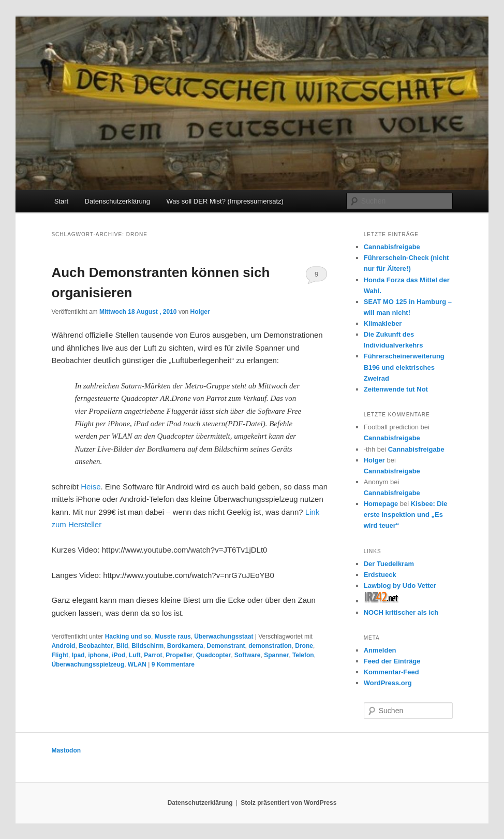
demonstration (270, 646)
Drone (304, 646)
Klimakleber (383, 323)
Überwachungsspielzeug (88, 664)
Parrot (153, 655)
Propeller (179, 655)
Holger (200, 312)
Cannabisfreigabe (392, 247)
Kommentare (173, 664)
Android (63, 646)
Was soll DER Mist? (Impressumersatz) (225, 201)
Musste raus (173, 637)
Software (248, 655)
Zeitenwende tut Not (396, 389)
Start (61, 201)
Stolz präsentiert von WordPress (288, 803)
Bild (122, 646)
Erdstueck (380, 575)
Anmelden (380, 650)
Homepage (381, 504)
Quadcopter (213, 655)
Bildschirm (147, 646)
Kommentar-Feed (391, 672)
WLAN (137, 664)
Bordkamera (185, 646)
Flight (60, 655)
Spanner (276, 655)
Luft (135, 655)
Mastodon (66, 750)
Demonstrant (226, 646)
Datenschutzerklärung (117, 201)
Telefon (303, 655)
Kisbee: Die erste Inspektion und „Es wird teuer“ (406, 515)
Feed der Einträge (392, 661)
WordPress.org (388, 683)
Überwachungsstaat (224, 637)
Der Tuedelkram (389, 564)
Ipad (78, 655)
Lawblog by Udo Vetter (400, 585)
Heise (91, 487)
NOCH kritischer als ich (401, 612)
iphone (98, 655)
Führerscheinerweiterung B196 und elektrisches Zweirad (404, 367)
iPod (118, 655)
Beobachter (96, 646)
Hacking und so (128, 637)
